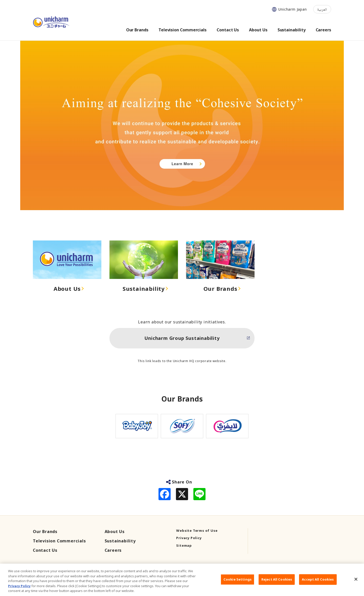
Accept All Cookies (318, 586)
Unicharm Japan (292, 9)
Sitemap (184, 545)
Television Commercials (59, 541)
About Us (67, 289)
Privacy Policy (189, 538)
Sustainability (144, 289)
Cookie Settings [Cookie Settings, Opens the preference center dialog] (237, 586)
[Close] (356, 586)
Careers (113, 550)
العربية (322, 9)
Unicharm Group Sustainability (182, 338)
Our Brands (220, 289)
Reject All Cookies (277, 586)
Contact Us (45, 550)
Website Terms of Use (197, 531)
